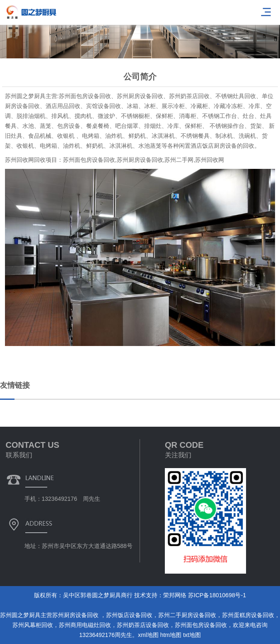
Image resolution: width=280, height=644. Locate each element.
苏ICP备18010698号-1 (217, 595)
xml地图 (148, 635)
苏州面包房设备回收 (201, 625)
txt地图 (192, 635)
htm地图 (171, 635)
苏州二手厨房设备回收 (187, 615)
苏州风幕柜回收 (33, 625)
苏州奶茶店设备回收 (143, 625)
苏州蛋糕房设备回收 (248, 615)
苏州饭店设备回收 (129, 615)
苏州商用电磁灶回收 (85, 625)
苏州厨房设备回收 (76, 615)
